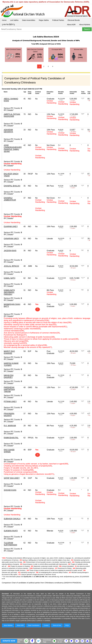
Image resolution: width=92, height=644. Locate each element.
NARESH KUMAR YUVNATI (11, 364)
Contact (46, 625)
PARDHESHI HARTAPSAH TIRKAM (9, 389)
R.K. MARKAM (10, 426)
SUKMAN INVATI (11, 531)
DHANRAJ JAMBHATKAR (10, 199)
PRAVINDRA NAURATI (9, 415)
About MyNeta (85, 25)
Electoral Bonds (74, 20)
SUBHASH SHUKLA (12, 519)
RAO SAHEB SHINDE (9, 451)
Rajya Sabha (44, 20)
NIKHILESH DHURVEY (9, 376)
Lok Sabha (14, 20)
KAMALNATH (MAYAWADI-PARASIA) (9, 292)
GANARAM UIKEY (11, 239)
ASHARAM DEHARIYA (8, 131)
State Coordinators (34, 625)
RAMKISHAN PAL (11, 438)
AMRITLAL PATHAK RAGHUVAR (12, 115)
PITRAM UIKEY (10, 402)
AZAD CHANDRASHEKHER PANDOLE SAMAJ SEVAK (13, 148)
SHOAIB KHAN (10, 490)
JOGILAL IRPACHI (11, 266)
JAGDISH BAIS (10, 251)
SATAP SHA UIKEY (12, 478)
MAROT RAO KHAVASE (9, 352)
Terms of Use (57, 625)
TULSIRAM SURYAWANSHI (10, 544)
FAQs (67, 625)
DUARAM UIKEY (11, 227)
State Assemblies (29, 20)
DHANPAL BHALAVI (12, 186)
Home (4, 20)
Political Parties (58, 20)
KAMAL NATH (9, 278)
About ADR (71, 25)
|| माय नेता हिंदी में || (8, 25)
